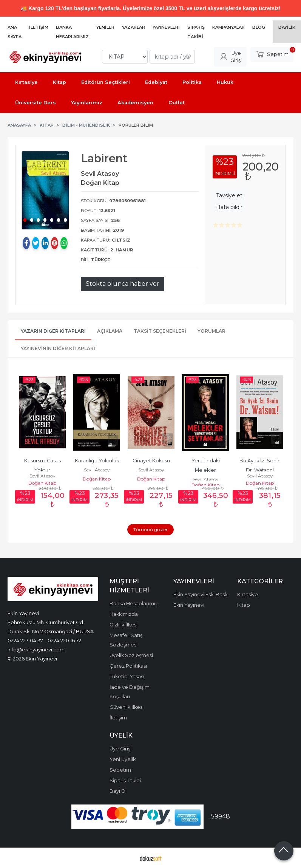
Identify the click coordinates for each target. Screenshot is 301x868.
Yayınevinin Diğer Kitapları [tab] (58, 348)
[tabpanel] (45, 190)
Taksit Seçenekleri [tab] (160, 331)
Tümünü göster (150, 529)
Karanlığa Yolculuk (97, 461)
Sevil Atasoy (42, 476)
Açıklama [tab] (110, 331)
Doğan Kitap (42, 483)
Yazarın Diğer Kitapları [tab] (53, 331)
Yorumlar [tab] (211, 331)
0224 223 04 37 (25, 640)
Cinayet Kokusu (151, 461)
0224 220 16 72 (64, 640)
